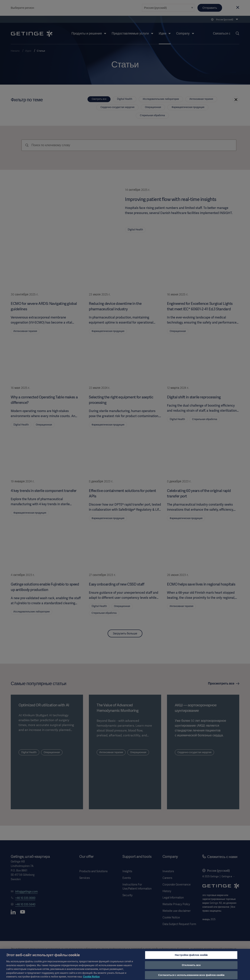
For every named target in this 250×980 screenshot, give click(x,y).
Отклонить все (191, 969)
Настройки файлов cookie (191, 959)
